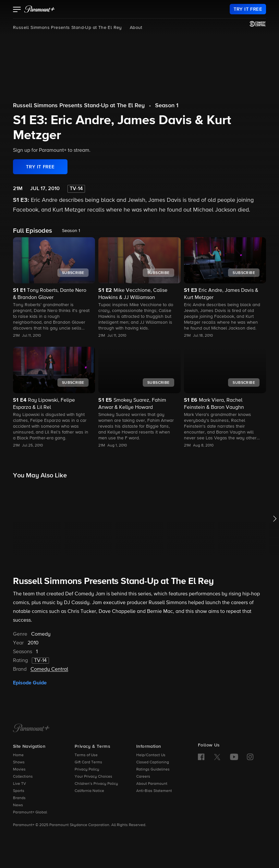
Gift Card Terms (88, 762)
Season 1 (167, 106)
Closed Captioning (153, 762)
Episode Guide (30, 683)
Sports (19, 791)
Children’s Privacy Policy (96, 784)
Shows (19, 762)
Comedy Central (49, 669)
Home (18, 755)
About (136, 28)
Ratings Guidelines (153, 770)
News (18, 805)
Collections (23, 777)
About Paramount (152, 784)
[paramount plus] (40, 9)
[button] (17, 10)
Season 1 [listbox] (71, 231)
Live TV (19, 784)
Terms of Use (86, 755)
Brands (19, 798)
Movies (19, 770)
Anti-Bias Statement (154, 791)
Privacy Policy (87, 770)
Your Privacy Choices (93, 777)
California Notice (89, 791)
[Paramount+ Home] (31, 729)
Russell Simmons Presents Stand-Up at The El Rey (67, 28)
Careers (143, 777)
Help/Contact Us (151, 755)
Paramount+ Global (30, 812)
